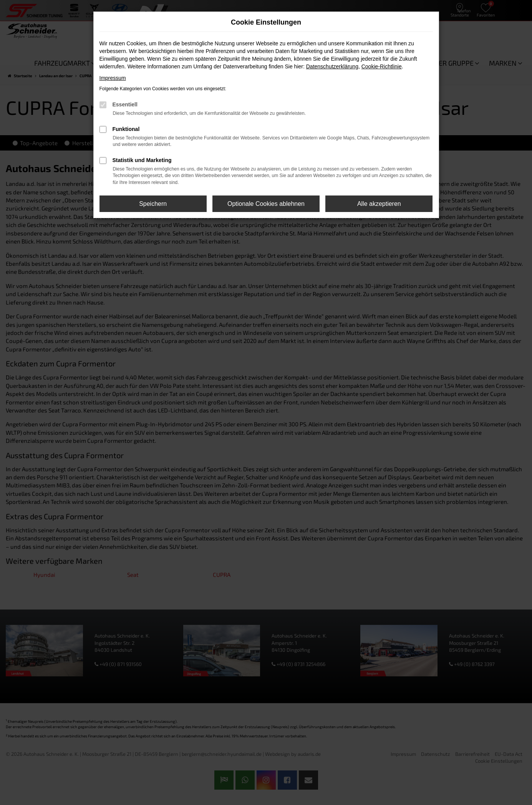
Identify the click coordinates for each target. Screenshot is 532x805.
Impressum (113, 78)
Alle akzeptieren (379, 204)
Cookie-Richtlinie (382, 66)
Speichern (153, 204)
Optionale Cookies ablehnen (266, 204)
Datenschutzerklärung (332, 66)
